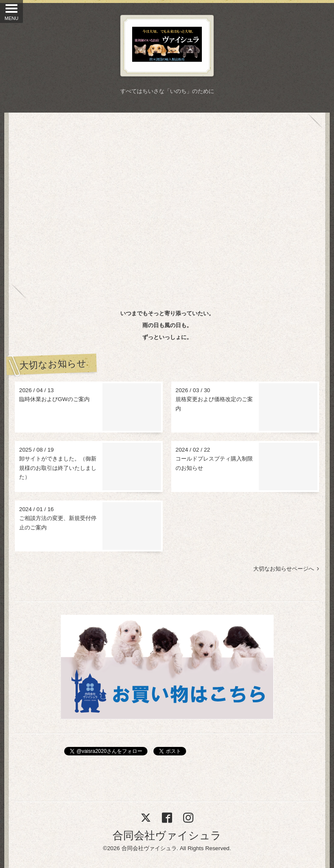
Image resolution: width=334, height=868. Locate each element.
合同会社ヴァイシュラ (167, 835)
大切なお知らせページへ (286, 569)
